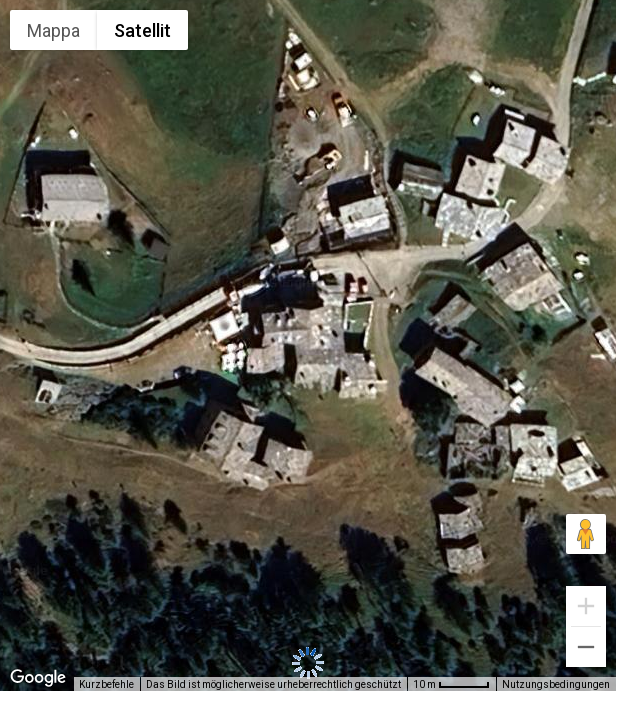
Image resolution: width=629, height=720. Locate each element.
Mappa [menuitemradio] (53, 30)
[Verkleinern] (586, 647)
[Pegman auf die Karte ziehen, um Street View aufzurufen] (586, 534)
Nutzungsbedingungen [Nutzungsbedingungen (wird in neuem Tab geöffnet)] (556, 684)
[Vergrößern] (586, 606)
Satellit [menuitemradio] (142, 30)
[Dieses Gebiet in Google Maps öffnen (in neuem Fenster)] (38, 678)
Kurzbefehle (106, 684)
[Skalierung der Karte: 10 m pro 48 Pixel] (451, 684)
